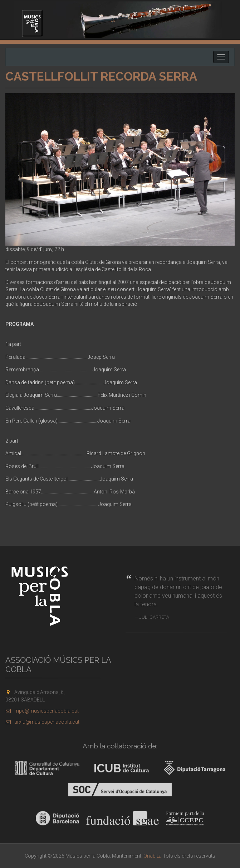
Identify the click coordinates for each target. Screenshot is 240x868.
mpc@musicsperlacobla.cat (42, 711)
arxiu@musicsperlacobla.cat (42, 722)
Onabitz (152, 856)
